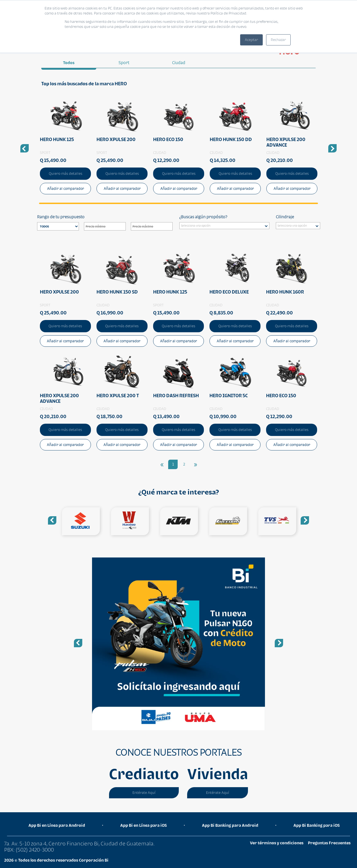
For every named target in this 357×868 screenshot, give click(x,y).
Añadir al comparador (66, 189)
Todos (69, 63)
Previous (52, 520)
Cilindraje (285, 217)
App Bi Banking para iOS (317, 825)
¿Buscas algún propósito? (203, 217)
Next (305, 520)
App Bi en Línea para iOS (143, 825)
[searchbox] (226, 226)
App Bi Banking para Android (230, 825)
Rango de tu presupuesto (61, 217)
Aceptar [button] (251, 40)
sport (124, 63)
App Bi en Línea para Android (57, 825)
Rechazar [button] (278, 40)
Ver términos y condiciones (277, 843)
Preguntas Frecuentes (329, 843)
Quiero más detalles (66, 174)
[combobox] (224, 226)
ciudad (179, 63)
